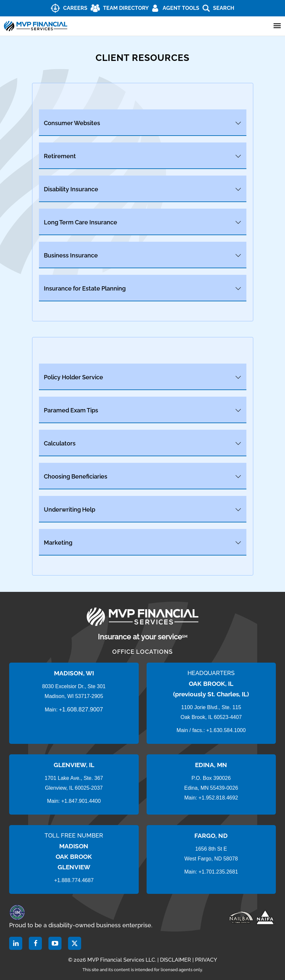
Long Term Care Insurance (80, 222)
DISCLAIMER (176, 960)
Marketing (58, 543)
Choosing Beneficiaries (76, 476)
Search (224, 8)
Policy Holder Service (73, 377)
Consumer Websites (72, 123)
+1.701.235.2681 (218, 872)
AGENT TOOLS (181, 8)
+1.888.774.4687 (74, 880)
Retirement (60, 156)
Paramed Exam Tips (71, 410)
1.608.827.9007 (83, 709)
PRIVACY (206, 960)
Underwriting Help (70, 509)
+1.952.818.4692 (218, 798)
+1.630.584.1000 (226, 730)
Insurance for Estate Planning (85, 288)
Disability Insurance (71, 189)
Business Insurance (71, 255)
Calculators (60, 443)
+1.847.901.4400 (80, 801)
